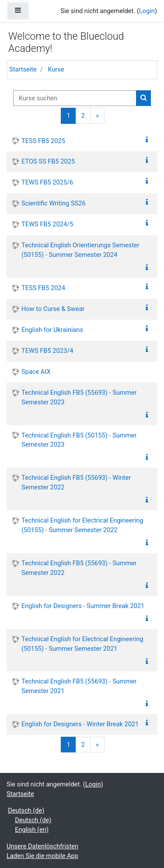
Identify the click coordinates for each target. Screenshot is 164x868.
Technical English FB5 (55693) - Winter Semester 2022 (76, 482)
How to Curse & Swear (53, 309)
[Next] (97, 116)
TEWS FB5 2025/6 (47, 182)
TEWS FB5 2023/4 (47, 351)
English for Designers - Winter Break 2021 (80, 724)
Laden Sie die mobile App (42, 856)
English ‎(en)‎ (32, 830)
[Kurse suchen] (75, 98)
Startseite (23, 69)
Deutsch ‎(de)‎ (26, 810)
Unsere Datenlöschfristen (42, 846)
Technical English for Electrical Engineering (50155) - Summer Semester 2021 (82, 644)
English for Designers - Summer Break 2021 (83, 606)
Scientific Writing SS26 (54, 203)
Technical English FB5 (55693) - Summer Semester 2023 (79, 397)
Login (147, 11)
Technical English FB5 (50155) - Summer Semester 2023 (79, 440)
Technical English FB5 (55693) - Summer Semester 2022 (79, 568)
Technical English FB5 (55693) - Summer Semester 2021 (79, 686)
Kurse (56, 69)
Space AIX (36, 372)
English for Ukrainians (52, 330)
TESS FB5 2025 (43, 141)
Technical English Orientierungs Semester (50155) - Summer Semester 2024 (80, 250)
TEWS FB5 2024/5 (47, 224)
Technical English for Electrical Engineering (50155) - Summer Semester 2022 (82, 525)
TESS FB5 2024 (43, 288)
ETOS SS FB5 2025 (48, 161)
